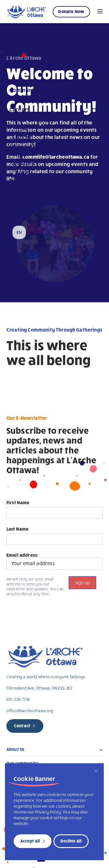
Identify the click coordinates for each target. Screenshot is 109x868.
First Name (18, 502)
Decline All (71, 841)
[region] (54, 812)
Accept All (30, 841)
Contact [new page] (22, 726)
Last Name (17, 529)
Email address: (54, 561)
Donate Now (71, 11)
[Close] (96, 771)
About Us (15, 750)
